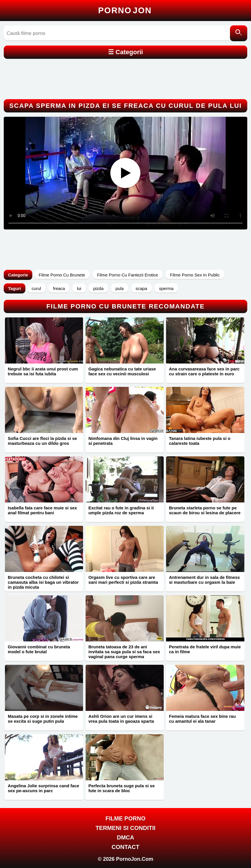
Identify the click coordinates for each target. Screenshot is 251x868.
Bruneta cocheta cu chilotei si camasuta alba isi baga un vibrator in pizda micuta (43, 582)
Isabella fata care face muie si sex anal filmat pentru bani (42, 510)
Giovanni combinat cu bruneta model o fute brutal (39, 649)
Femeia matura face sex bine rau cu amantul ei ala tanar (202, 719)
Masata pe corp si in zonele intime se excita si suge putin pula (43, 719)
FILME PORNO (125, 818)
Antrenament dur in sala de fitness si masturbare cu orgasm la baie (204, 580)
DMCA (125, 837)
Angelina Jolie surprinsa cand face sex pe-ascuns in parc (44, 788)
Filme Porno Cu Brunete (62, 275)
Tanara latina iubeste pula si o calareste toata (200, 441)
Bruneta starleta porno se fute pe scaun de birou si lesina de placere (205, 510)
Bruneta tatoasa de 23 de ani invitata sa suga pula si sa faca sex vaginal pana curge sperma (124, 652)
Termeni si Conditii (126, 828)
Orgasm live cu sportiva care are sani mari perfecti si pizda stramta (123, 580)
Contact (125, 847)
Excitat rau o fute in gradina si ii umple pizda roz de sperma (121, 510)
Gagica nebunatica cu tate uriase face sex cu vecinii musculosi (122, 371)
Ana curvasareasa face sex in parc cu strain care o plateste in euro (204, 371)
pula (120, 288)
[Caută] (239, 33)
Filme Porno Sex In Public (195, 275)
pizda (98, 288)
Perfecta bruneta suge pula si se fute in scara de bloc (122, 788)
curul (36, 288)
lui (79, 288)
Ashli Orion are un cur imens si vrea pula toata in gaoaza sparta (121, 719)
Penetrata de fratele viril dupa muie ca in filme (205, 649)
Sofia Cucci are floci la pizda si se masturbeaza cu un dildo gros (42, 441)
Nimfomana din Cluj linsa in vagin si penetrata (123, 441)
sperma (166, 288)
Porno (125, 10)
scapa (141, 288)
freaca (59, 288)
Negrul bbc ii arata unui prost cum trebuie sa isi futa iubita (43, 371)
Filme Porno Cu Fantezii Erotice (128, 275)
